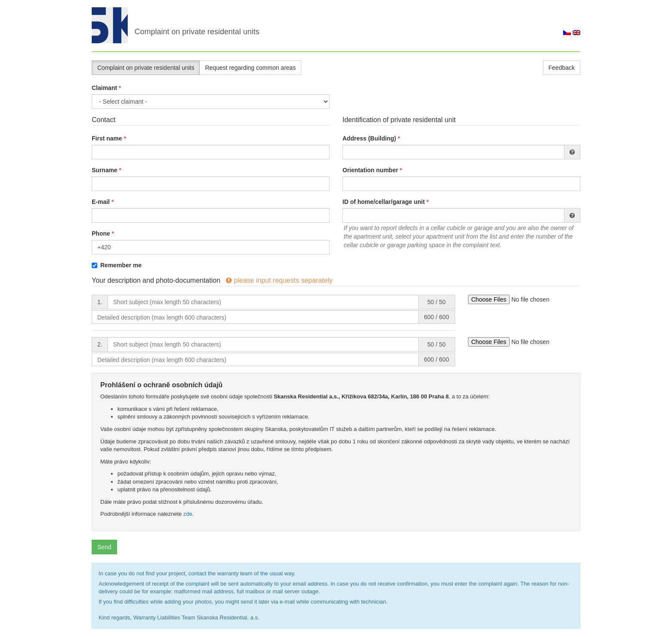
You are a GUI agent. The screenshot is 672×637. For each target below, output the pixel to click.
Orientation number (370, 170)
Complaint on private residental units (146, 68)
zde (188, 514)
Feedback (562, 68)
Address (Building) (369, 138)
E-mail (101, 202)
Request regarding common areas (250, 68)
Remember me (117, 265)
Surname (105, 170)
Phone (101, 233)
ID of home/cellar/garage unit (384, 202)
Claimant (104, 88)
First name (107, 138)
